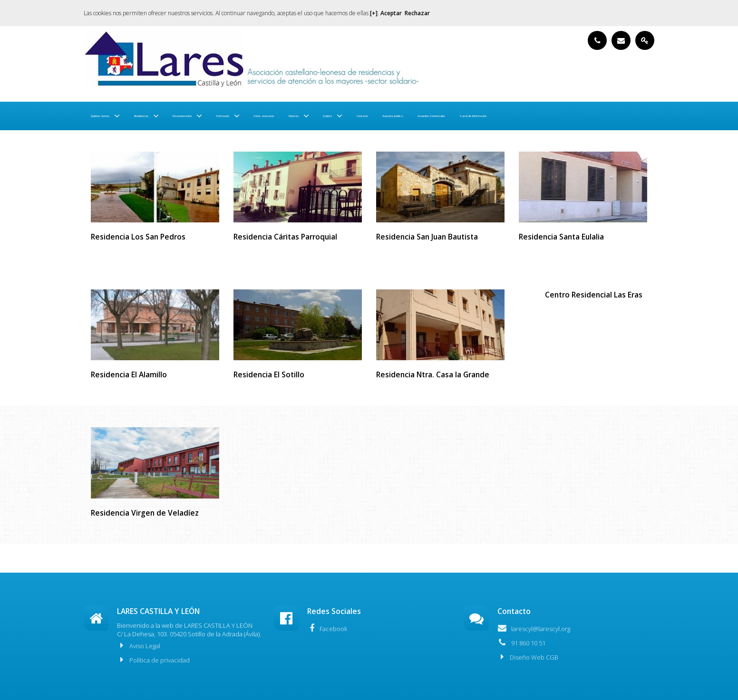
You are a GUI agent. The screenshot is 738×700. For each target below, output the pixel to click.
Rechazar (417, 13)
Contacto (545, 116)
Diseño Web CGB (528, 657)
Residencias (187, 116)
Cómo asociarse (391, 116)
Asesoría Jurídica (602, 116)
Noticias (445, 116)
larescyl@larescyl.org (534, 628)
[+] (374, 13)
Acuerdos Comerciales (128, 144)
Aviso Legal (139, 645)
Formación (323, 116)
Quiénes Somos (117, 116)
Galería (495, 116)
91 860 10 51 (521, 642)
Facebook (327, 628)
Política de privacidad (153, 660)
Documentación (256, 116)
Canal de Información (213, 144)
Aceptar (391, 13)
